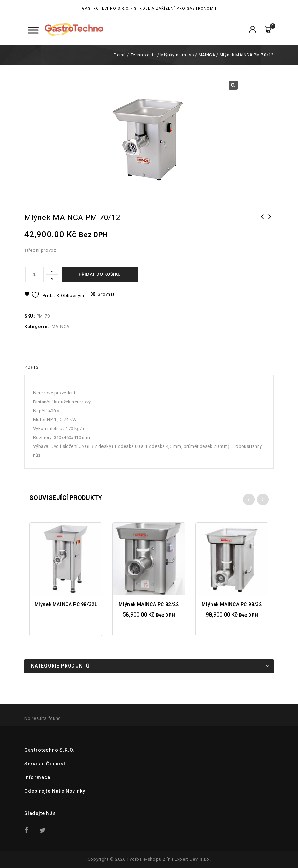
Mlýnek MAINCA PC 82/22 (262, 221)
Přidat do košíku (100, 274)
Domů (120, 55)
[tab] (31, 367)
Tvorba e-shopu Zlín (149, 859)
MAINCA (207, 55)
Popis (31, 367)
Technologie (143, 55)
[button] (233, 85)
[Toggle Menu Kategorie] (33, 30)
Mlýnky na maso (177, 55)
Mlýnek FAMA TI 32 (270, 221)
